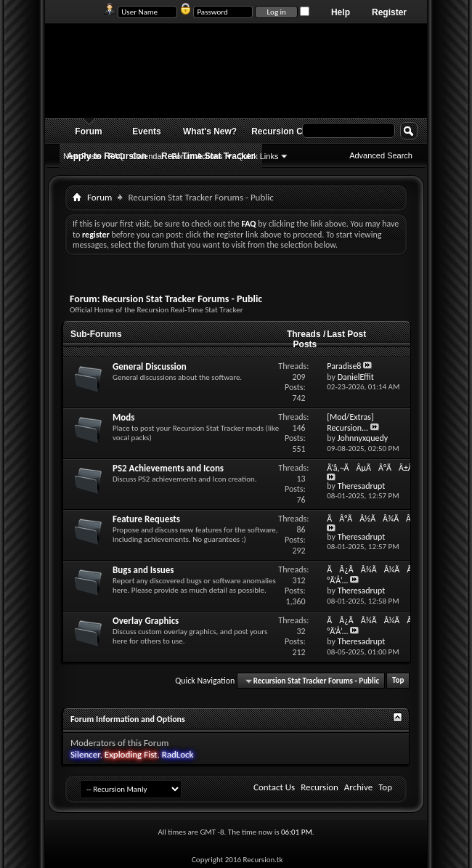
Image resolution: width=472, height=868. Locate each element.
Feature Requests (146, 519)
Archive (358, 787)
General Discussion (150, 366)
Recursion (320, 787)
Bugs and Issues (143, 570)
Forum (88, 131)
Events (146, 131)
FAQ (117, 156)
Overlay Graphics (146, 621)
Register (389, 12)
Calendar (148, 156)
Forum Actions (197, 156)
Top (398, 681)
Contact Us (274, 787)
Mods (124, 417)
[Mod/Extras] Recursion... (350, 422)
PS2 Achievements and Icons (168, 468)
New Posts (82, 156)
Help (341, 12)
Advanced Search (381, 155)
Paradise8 (344, 366)
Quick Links (258, 156)
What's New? (210, 131)
